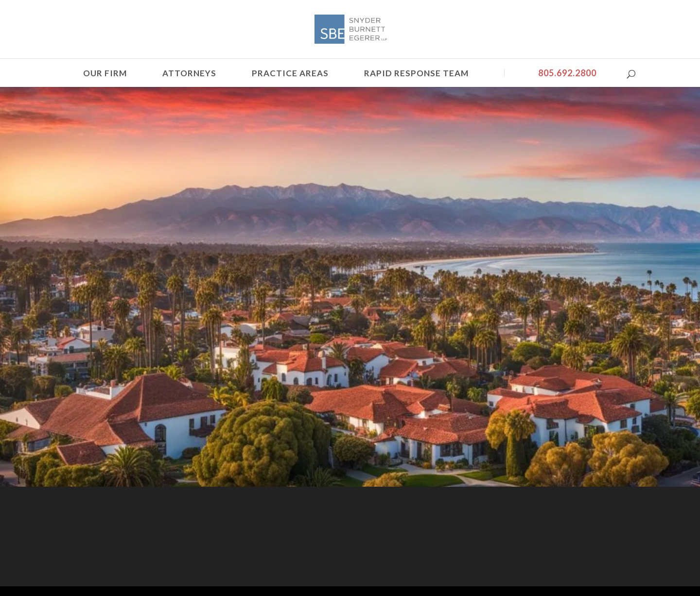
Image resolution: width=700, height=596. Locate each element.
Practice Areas (290, 73)
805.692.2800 (567, 73)
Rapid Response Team (416, 73)
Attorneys (189, 73)
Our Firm (105, 73)
